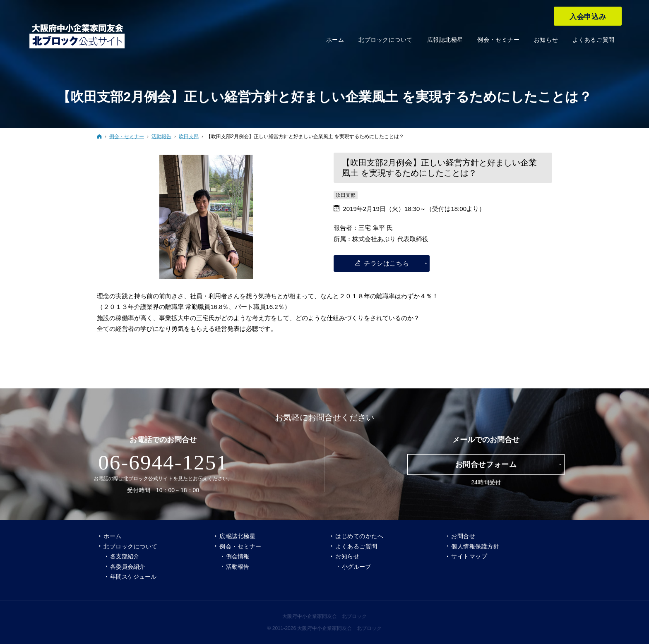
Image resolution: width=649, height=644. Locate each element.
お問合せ (463, 536)
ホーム (113, 536)
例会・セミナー (240, 546)
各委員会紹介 (127, 567)
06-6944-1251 (163, 462)
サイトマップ (469, 556)
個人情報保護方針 (475, 546)
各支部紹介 (125, 556)
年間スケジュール (133, 577)
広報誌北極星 (237, 536)
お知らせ (347, 556)
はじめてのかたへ (359, 536)
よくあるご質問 (356, 546)
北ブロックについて (131, 546)
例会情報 (238, 556)
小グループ (356, 567)
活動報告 (238, 567)
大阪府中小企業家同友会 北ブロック (324, 616)
